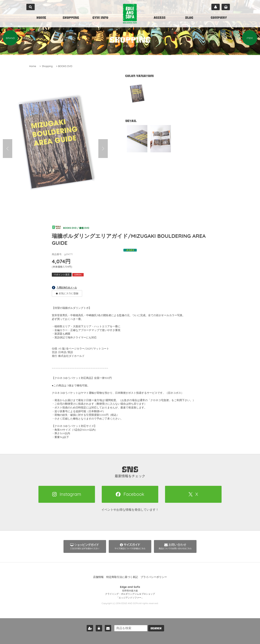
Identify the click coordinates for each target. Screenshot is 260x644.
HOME (41, 18)
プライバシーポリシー (154, 577)
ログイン (96, 626)
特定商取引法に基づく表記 (122, 577)
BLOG (189, 18)
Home (33, 66)
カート (226, 7)
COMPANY (219, 18)
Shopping (47, 66)
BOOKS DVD (65, 66)
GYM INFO (100, 18)
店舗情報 (98, 577)
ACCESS (160, 18)
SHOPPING (71, 18)
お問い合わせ (105, 626)
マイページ (216, 7)
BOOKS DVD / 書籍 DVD (75, 227)
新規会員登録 (87, 626)
